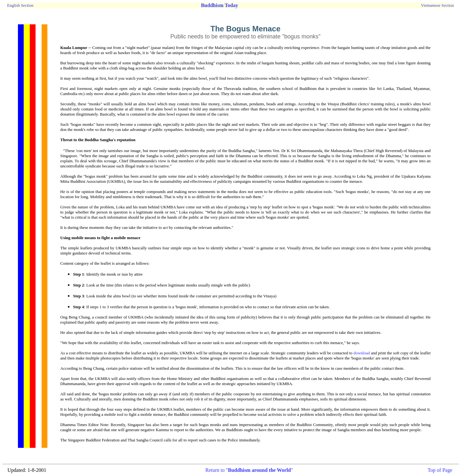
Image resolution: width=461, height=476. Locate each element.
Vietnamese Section (437, 5)
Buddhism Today (220, 5)
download (362, 353)
